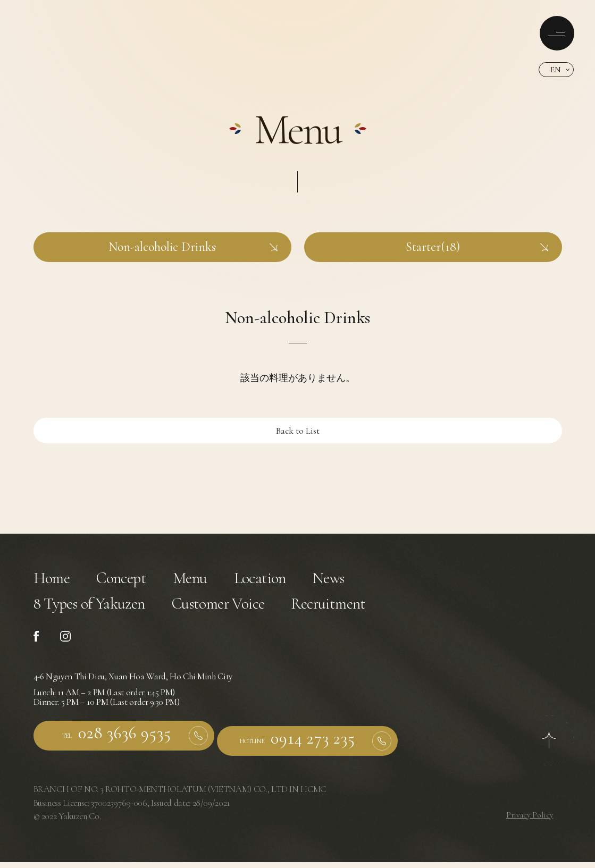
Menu (206, 581)
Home (55, 581)
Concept (131, 581)
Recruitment (370, 612)
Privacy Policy (529, 820)
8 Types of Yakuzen (99, 612)
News (356, 581)
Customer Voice (244, 612)
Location (282, 581)
